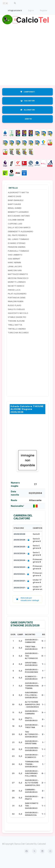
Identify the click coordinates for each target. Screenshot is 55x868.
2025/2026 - (22, 549)
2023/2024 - (22, 562)
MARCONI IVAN (15, 279)
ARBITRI (28, 127)
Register (44, 10)
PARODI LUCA (14, 298)
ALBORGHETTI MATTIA (18, 201)
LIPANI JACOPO (15, 275)
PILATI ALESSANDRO (17, 302)
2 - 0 (44, 686)
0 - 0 (44, 664)
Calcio (28, 28)
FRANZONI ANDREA (17, 255)
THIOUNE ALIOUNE (16, 329)
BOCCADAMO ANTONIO (19, 224)
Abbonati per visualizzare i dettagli (27, 607)
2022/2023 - (22, 576)
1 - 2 (44, 672)
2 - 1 (44, 728)
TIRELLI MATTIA (15, 333)
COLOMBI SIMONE (16, 228)
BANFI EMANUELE (16, 209)
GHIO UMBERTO (15, 263)
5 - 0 (44, 649)
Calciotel (42, 852)
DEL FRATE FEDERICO (18, 244)
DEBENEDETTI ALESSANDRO (21, 240)
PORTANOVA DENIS (17, 306)
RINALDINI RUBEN (16, 310)
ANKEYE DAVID (15, 205)
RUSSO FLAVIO (15, 314)
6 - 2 (44, 782)
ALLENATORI (28, 118)
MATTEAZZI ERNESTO (18, 283)
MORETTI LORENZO (17, 290)
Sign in (31, 10)
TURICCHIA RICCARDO (18, 341)
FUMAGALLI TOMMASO (18, 259)
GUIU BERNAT (14, 267)
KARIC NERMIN (14, 271)
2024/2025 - (22, 555)
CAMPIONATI (28, 100)
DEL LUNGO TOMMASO (18, 248)
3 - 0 (44, 656)
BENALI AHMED (15, 216)
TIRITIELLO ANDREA (17, 337)
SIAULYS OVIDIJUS (16, 318)
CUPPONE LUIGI (15, 232)
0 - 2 (44, 703)
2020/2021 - (22, 590)
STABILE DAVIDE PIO (17, 326)
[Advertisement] (27, 63)
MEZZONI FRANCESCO (18, 287)
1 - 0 (44, 758)
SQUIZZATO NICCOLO (18, 322)
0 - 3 (44, 806)
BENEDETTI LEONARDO (18, 220)
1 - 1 (44, 679)
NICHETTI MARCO (16, 294)
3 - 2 (44, 735)
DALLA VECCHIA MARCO (19, 236)
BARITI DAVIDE (14, 213)
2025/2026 (19, 542)
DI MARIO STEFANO (17, 251)
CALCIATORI (28, 109)
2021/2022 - (22, 583)
